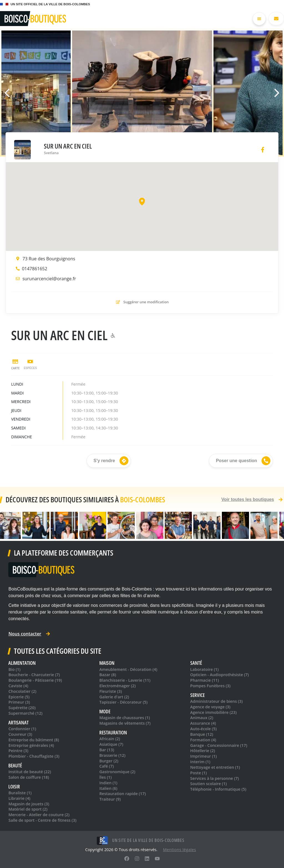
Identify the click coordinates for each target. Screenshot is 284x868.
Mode (105, 712)
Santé (196, 663)
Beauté (15, 766)
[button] (274, 93)
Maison (107, 663)
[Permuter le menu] (259, 19)
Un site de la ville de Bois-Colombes (148, 840)
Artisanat (18, 723)
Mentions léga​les (180, 850)
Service (197, 695)
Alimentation (22, 663)
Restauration (113, 733)
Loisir (14, 787)
